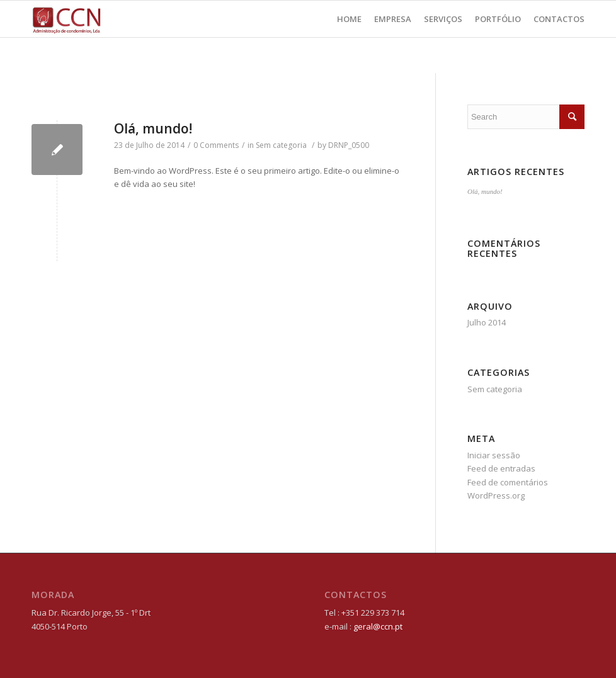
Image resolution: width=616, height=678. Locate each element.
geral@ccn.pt (378, 626)
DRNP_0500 (349, 145)
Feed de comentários (508, 482)
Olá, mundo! (153, 128)
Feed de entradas (501, 468)
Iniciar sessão (494, 455)
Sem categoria (281, 145)
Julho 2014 (487, 322)
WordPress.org (496, 495)
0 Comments (216, 145)
